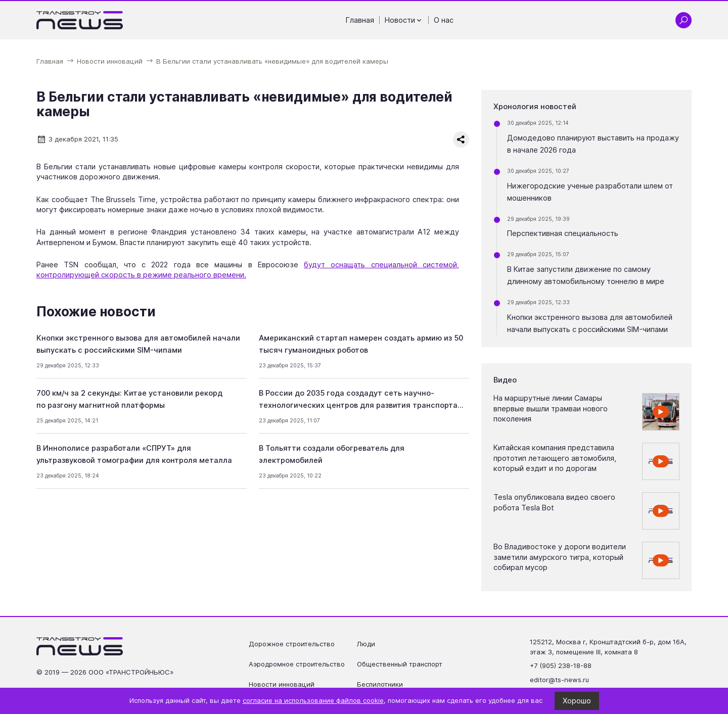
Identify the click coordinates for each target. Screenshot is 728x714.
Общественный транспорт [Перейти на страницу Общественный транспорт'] (400, 664)
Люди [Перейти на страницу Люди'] (366, 644)
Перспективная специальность (563, 233)
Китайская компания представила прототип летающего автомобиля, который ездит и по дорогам (555, 458)
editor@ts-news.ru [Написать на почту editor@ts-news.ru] (559, 680)
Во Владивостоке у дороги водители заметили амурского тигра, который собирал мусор (560, 557)
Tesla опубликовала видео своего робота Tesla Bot (554, 502)
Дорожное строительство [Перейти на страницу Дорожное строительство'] (292, 644)
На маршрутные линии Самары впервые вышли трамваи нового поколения (551, 409)
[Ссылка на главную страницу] (80, 20)
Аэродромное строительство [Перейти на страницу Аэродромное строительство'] (297, 664)
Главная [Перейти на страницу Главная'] (360, 20)
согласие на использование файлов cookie (313, 700)
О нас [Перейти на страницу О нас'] (444, 20)
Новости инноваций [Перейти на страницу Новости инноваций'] (282, 684)
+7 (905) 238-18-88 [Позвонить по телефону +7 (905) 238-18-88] (561, 665)
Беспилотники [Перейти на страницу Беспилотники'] (380, 684)
